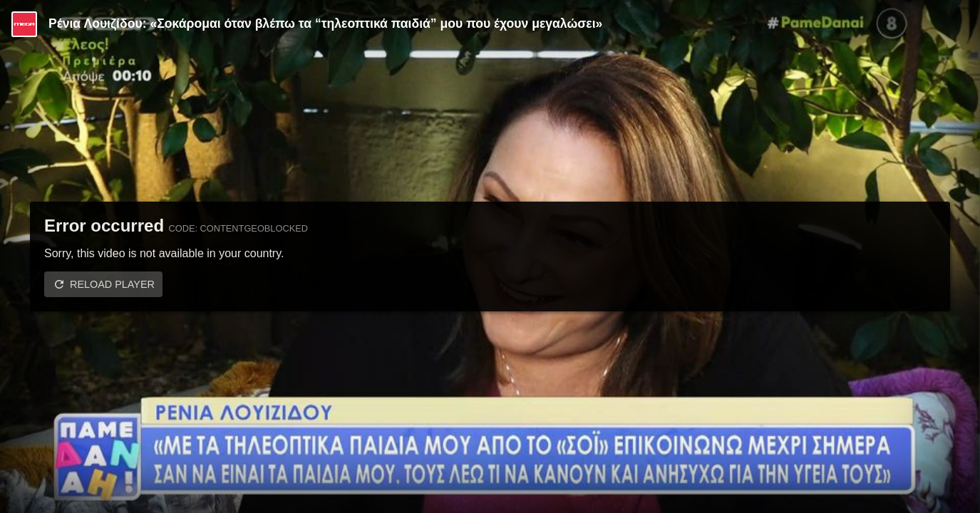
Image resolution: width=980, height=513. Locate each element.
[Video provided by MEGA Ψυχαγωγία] (24, 24)
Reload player (112, 284)
